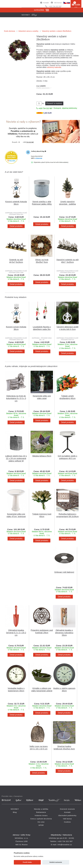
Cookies (67, 822)
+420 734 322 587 (55, 6)
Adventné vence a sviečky (28, 31)
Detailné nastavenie (56, 862)
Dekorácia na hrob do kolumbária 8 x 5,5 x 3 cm (16, 398)
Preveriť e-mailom (54, 103)
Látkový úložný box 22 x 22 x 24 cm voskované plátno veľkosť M (16, 458)
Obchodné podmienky (67, 815)
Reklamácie (41, 812)
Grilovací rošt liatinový (64, 572)
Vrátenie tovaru (41, 815)
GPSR (41, 825)
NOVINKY (15, 809)
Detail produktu (16, 226)
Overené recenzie (67, 809)
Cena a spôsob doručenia (41, 819)
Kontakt (46, 3)
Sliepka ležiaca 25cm (42, 456)
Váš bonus (58, 3)
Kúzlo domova (10, 31)
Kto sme (41, 822)
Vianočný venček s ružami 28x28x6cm (57, 31)
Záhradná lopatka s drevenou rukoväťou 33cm (64, 633)
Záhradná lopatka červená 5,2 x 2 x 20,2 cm (16, 633)
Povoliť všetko (27, 862)
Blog (15, 812)
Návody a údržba (41, 809)
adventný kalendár (54, 67)
